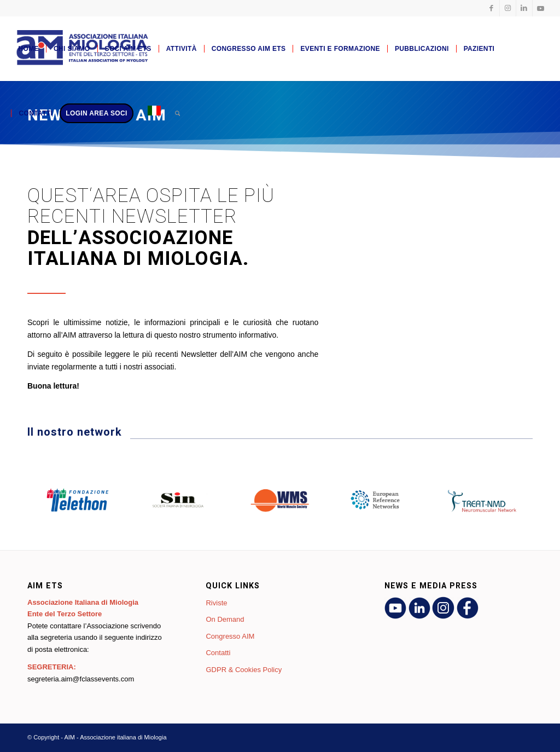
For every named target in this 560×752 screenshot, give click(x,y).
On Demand (225, 619)
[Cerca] (177, 113)
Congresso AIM (230, 636)
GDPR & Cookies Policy (244, 670)
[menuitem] (28, 49)
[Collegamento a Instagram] (508, 8)
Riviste (216, 603)
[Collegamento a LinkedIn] (524, 8)
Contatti (218, 653)
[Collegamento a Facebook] (491, 8)
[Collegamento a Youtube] (541, 8)
